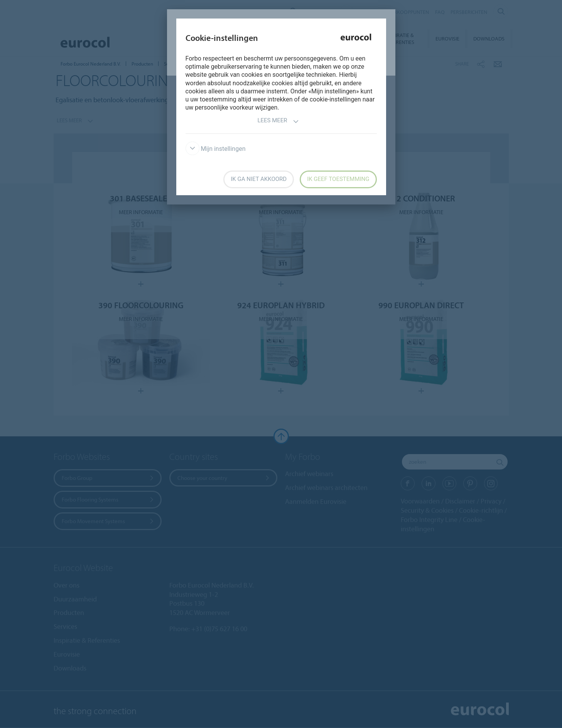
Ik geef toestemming (338, 179)
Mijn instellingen (216, 149)
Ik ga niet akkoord (259, 179)
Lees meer (278, 121)
